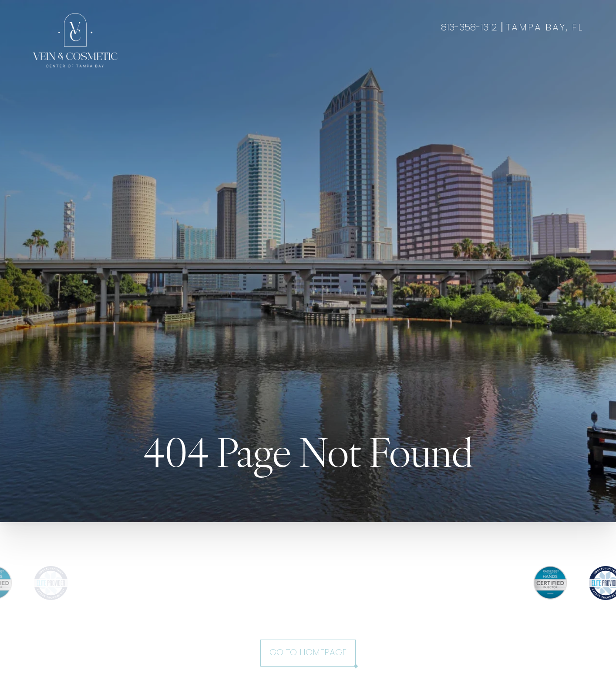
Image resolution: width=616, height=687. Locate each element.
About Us (405, 63)
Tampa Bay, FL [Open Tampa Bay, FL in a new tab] (545, 28)
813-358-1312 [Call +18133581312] (469, 28)
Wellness (285, 63)
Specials (363, 63)
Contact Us (454, 63)
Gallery (325, 63)
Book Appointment (520, 63)
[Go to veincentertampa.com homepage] (75, 40)
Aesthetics (240, 63)
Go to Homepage (308, 653)
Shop (573, 63)
